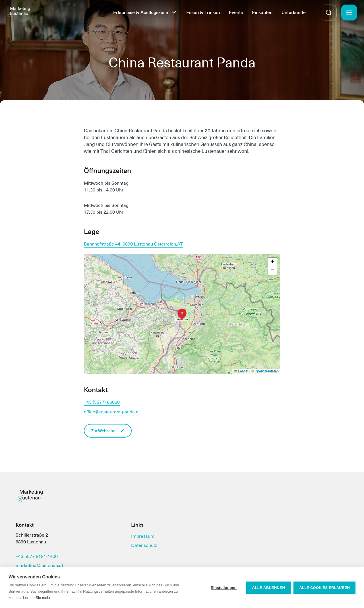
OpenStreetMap (267, 371)
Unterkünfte (294, 12)
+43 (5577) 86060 (102, 402)
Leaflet (241, 371)
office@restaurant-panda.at (112, 412)
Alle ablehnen (268, 588)
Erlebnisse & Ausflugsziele (141, 12)
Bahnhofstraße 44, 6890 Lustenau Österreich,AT (133, 244)
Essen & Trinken (203, 12)
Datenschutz (144, 545)
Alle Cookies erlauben (324, 588)
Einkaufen (262, 12)
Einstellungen (224, 588)
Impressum (143, 536)
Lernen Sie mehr (37, 598)
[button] (182, 314)
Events (236, 12)
